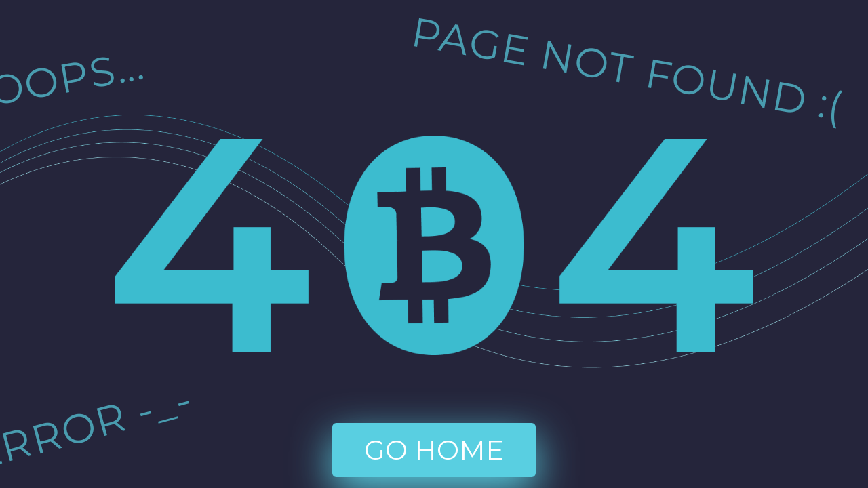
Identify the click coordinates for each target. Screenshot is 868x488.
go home (434, 450)
